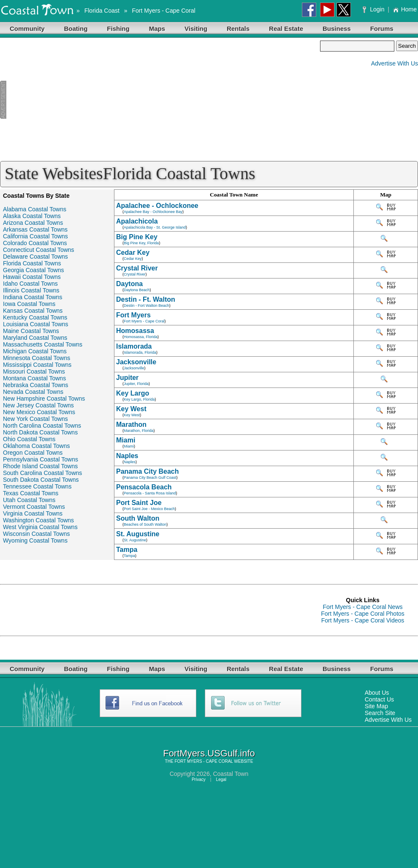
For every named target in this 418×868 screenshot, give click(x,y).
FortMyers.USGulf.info (209, 753)
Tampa (127, 550)
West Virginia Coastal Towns (40, 527)
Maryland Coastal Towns (35, 338)
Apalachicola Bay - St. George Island (155, 227)
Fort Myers (133, 315)
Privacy (199, 779)
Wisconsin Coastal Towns (36, 534)
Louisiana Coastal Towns (36, 324)
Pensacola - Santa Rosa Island (150, 493)
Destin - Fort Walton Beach (147, 306)
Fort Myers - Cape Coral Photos (363, 614)
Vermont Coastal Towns (34, 507)
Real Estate (286, 29)
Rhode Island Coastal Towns (40, 466)
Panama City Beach (148, 471)
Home (405, 9)
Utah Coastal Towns (29, 500)
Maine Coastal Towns (31, 331)
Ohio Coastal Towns (29, 439)
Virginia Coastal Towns (33, 513)
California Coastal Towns (35, 236)
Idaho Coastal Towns (30, 284)
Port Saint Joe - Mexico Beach (149, 509)
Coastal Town (231, 774)
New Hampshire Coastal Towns (44, 399)
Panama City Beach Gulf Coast (150, 478)
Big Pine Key (137, 237)
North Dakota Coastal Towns (40, 432)
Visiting (196, 29)
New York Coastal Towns (35, 419)
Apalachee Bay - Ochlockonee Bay (153, 212)
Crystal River (137, 268)
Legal (221, 779)
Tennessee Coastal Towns (37, 486)
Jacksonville (136, 362)
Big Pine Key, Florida (141, 243)
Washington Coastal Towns (38, 520)
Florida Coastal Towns (32, 263)
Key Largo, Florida (139, 399)
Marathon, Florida (139, 431)
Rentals (238, 29)
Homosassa (135, 331)
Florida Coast (102, 11)
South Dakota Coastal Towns (41, 480)
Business (337, 29)
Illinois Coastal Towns (31, 290)
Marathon (131, 424)
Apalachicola (137, 221)
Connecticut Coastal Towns (39, 250)
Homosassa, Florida (141, 337)
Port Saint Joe (139, 503)
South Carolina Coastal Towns (42, 473)
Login (374, 9)
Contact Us (379, 699)
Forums (382, 29)
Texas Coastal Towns (31, 493)
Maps (157, 29)
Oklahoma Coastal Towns (36, 446)
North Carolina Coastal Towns (42, 426)
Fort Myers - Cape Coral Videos (363, 620)
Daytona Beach (137, 290)
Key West (131, 409)
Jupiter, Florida (136, 384)
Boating (76, 29)
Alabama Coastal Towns (35, 209)
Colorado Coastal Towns (35, 243)
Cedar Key (133, 252)
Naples (127, 456)
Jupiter (127, 378)
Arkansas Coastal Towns (35, 229)
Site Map (376, 706)
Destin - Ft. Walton (146, 299)
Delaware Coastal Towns (35, 257)
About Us (377, 693)
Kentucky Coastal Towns (35, 317)
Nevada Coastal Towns (33, 392)
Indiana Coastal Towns (33, 297)
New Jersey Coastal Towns (38, 405)
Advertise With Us (395, 63)
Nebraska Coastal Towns (36, 385)
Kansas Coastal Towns (33, 311)
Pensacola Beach (144, 487)
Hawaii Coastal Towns (32, 277)
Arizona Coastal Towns (33, 223)
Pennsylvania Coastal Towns (41, 459)
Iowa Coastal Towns (29, 304)
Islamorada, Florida (140, 352)
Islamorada (134, 346)
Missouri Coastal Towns (34, 371)
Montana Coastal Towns (34, 378)
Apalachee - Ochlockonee (157, 206)
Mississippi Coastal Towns (37, 365)
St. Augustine (138, 534)
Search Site (380, 713)
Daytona (129, 284)
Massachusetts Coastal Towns (43, 344)
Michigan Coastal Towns (35, 351)
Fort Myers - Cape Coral (164, 11)
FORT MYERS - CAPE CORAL (204, 761)
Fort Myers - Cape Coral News (362, 607)
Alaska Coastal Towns (32, 216)
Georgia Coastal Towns (33, 270)
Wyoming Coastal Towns (35, 540)
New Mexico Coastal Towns (39, 412)
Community (27, 29)
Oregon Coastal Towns (33, 453)
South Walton (138, 518)
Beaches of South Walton (145, 524)
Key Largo (133, 393)
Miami (126, 440)
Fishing (118, 29)
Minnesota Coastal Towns (37, 358)
